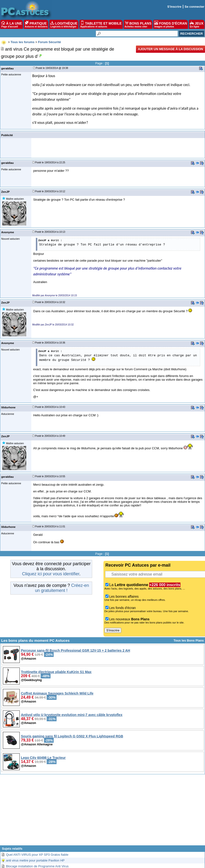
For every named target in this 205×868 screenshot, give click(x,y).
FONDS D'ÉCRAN (171, 24)
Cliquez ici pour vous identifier (51, 574)
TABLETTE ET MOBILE (101, 24)
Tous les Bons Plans (189, 640)
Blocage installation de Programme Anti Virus (37, 866)
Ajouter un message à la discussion (170, 49)
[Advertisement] (102, 812)
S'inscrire (174, 7)
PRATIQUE (36, 24)
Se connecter (194, 7)
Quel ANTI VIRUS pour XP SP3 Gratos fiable (37, 855)
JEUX (197, 24)
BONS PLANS (138, 24)
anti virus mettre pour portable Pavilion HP (35, 860)
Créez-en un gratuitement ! (62, 588)
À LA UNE (11, 24)
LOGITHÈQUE (64, 24)
